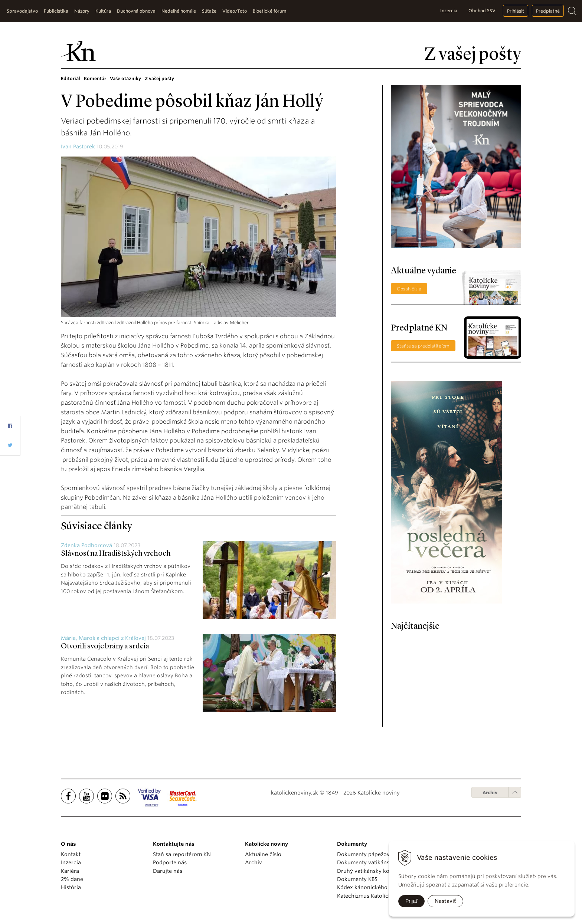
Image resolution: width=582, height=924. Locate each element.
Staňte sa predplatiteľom (423, 346)
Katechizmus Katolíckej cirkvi (374, 896)
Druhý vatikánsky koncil (368, 871)
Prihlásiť (516, 11)
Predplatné (548, 11)
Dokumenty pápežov (363, 854)
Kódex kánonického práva (370, 887)
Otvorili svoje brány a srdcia (105, 647)
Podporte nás (170, 862)
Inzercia (449, 11)
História (71, 887)
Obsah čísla (409, 289)
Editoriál (71, 78)
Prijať (411, 901)
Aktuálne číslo (263, 854)
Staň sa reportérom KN (182, 854)
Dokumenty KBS (357, 879)
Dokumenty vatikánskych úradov (379, 862)
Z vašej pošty (159, 78)
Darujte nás (168, 871)
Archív (490, 793)
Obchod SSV (482, 11)
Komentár (95, 78)
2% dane (72, 879)
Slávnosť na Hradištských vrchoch (116, 554)
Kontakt (71, 854)
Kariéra (70, 871)
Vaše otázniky (125, 78)
